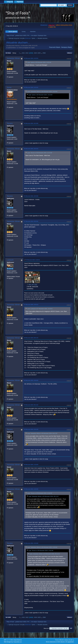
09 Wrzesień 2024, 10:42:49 (31, 429)
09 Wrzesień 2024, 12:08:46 (31, 489)
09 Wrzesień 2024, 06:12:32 (31, 405)
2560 (44, 53)
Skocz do (46, 628)
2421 (23, 53)
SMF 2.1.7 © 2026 (8, 640)
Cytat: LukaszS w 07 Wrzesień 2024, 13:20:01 (40, 309)
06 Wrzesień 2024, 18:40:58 (31, 196)
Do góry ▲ (71, 640)
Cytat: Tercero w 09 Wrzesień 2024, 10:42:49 (39, 493)
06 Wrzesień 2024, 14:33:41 (31, 87)
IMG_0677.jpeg (32, 285)
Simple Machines (18, 640)
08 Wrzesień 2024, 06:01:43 (31, 338)
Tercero (10, 123)
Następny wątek (67, 47)
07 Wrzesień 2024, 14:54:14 (31, 305)
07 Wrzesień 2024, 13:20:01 (33, 260)
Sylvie (33, 38)
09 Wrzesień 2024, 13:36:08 (31, 543)
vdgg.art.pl (51, 25)
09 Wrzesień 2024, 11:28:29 (31, 465)
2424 (35, 53)
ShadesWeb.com (18, 642)
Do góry (8, 617)
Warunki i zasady (64, 640)
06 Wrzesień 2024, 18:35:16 (31, 149)
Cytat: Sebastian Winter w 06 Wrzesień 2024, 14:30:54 (42, 92)
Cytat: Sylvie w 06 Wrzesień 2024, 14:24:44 (39, 62)
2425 (39, 53)
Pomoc (57, 640)
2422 (27, 53)
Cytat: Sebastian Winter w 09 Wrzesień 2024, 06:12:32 (42, 434)
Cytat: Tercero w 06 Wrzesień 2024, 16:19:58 (39, 153)
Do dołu (8, 53)
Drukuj (70, 53)
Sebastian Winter (13, 58)
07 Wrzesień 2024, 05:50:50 (31, 221)
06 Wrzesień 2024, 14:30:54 (31, 58)
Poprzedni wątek (55, 47)
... (21, 53)
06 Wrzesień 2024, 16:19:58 (31, 123)
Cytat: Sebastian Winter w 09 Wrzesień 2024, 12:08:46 (42, 547)
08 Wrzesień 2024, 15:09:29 (31, 380)
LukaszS (10, 260)
